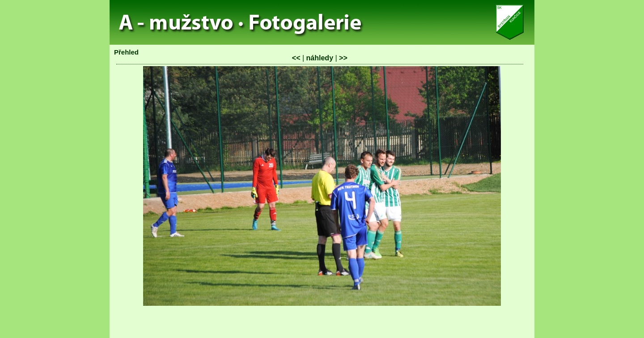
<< (296, 58)
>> (343, 58)
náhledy (320, 58)
